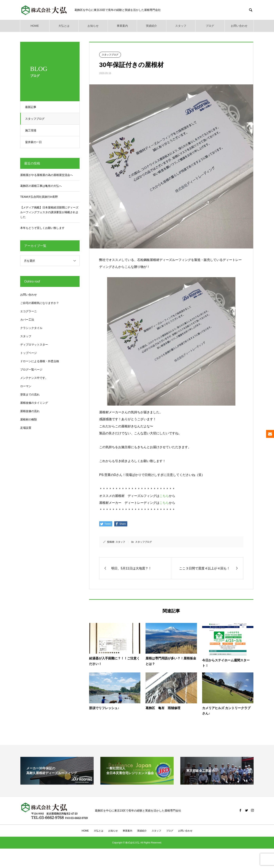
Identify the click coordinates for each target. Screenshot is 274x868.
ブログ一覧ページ (31, 370)
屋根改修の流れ (30, 411)
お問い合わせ (239, 26)
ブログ (210, 26)
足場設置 (26, 428)
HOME (35, 26)
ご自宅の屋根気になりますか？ (40, 303)
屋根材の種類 (29, 419)
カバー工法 (27, 320)
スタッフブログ (36, 119)
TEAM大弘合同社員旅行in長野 (39, 197)
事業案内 (122, 26)
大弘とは (64, 26)
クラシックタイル (31, 328)
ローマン (26, 386)
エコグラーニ (29, 311)
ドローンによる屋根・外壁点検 (40, 361)
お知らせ (93, 26)
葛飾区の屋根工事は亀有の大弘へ (41, 186)
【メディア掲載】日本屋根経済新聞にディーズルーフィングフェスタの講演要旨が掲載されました (49, 212)
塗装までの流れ (30, 394)
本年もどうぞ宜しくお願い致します (42, 228)
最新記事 (32, 107)
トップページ (29, 353)
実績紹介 (151, 26)
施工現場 (32, 130)
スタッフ (181, 26)
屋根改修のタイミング (34, 403)
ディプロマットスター (34, 345)
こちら (164, 496)
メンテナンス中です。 (34, 378)
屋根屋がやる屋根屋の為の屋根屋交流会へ (47, 175)
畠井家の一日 (35, 142)
